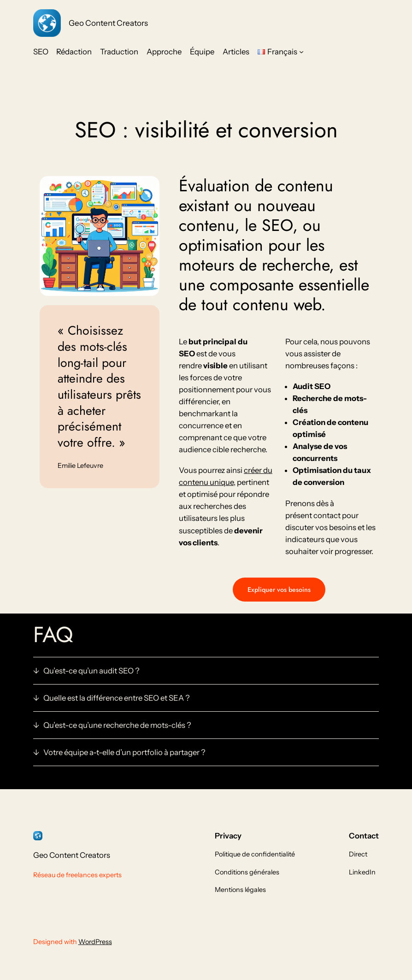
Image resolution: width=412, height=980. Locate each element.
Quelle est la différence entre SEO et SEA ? (117, 698)
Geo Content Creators (108, 23)
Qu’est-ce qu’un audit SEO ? (91, 671)
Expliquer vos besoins (279, 590)
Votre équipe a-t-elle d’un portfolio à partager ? (124, 752)
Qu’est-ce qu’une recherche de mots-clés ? (117, 725)
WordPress (95, 942)
